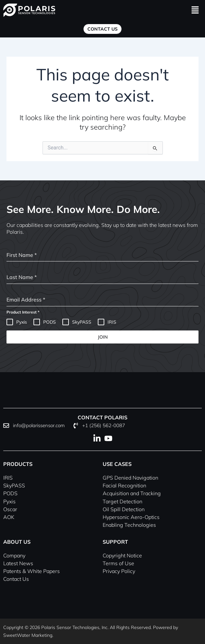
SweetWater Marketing (28, 635)
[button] (195, 10)
